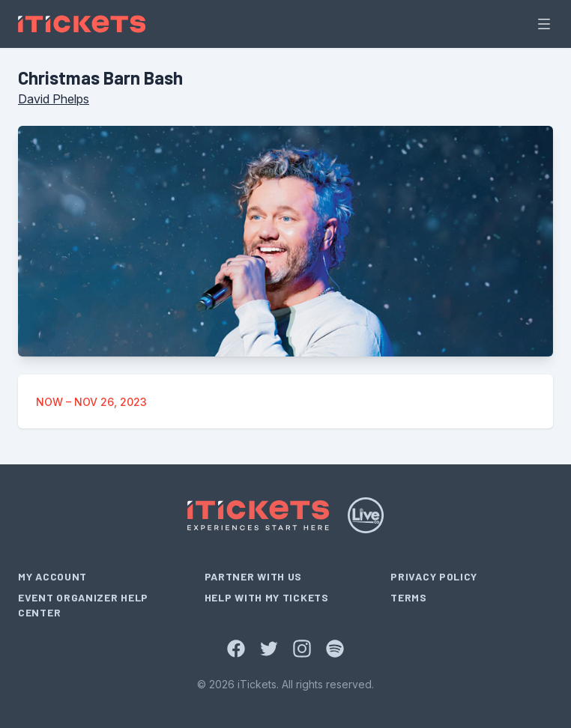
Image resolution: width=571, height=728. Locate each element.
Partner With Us (254, 576)
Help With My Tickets (267, 597)
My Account (52, 576)
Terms (409, 597)
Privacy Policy (434, 576)
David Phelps (54, 99)
